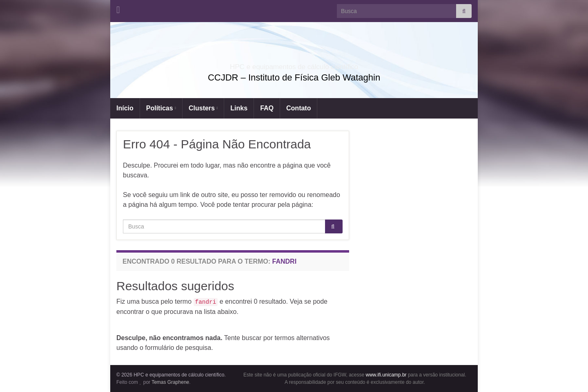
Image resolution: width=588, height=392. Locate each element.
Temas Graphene (170, 382)
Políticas (161, 108)
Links (239, 108)
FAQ (267, 108)
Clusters (203, 108)
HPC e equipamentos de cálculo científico (294, 65)
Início (125, 108)
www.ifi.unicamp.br (386, 375)
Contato (298, 108)
